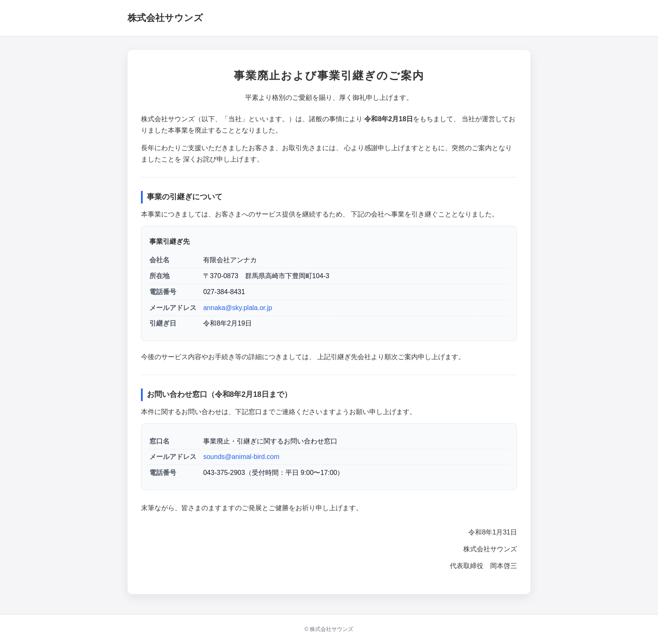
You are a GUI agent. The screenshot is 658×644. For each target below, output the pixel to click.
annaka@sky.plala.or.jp (238, 308)
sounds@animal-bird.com (241, 457)
